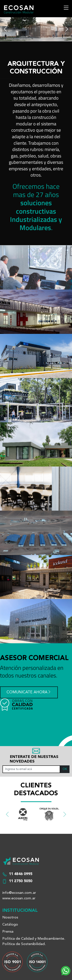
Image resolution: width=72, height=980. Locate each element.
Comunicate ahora (29, 692)
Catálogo (10, 925)
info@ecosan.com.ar (19, 893)
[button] (7, 814)
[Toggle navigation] (66, 8)
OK (65, 769)
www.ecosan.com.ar (19, 898)
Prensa (8, 932)
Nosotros (10, 918)
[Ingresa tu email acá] (31, 769)
